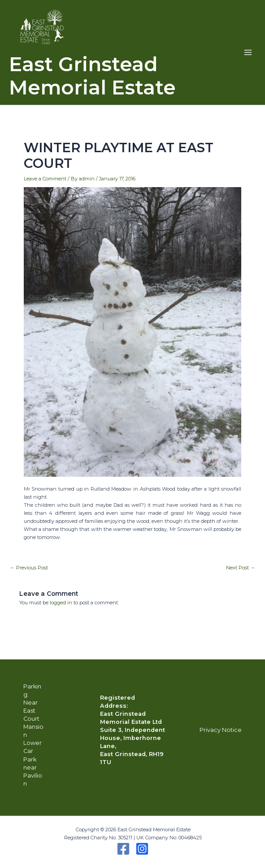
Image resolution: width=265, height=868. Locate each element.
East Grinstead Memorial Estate (92, 76)
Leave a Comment (45, 179)
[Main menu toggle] (248, 52)
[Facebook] (123, 849)
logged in (61, 603)
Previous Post (29, 568)
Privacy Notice (221, 730)
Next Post (241, 568)
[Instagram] (142, 849)
